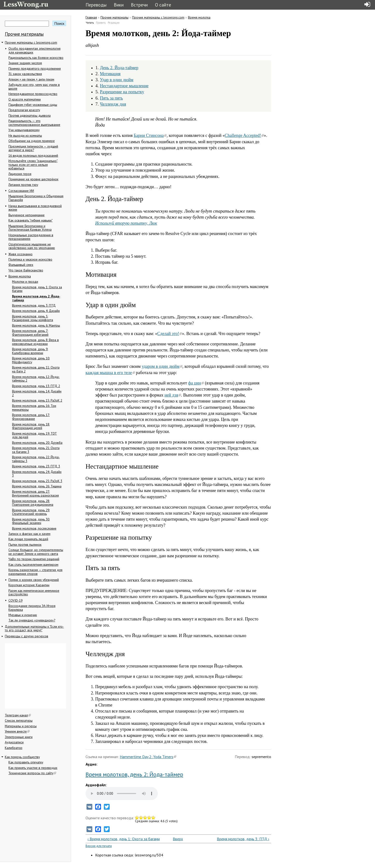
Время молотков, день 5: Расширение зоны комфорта (33, 318)
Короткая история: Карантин (29, 585)
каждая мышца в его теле (110, 373)
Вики (119, 5)
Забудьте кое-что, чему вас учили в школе (34, 87)
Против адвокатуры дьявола (30, 115)
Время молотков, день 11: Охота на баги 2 (36, 369)
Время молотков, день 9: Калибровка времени (30, 351)
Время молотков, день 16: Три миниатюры (34, 408)
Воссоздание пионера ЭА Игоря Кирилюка (32, 608)
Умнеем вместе (17, 731)
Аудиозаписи (14, 742)
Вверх (176, 839)
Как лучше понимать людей (28, 539)
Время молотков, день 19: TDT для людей (34, 435)
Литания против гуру (23, 185)
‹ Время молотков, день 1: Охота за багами (124, 839)
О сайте (163, 5)
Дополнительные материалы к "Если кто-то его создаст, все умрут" (34, 628)
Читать (90, 23)
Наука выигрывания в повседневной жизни (35, 208)
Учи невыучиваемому (24, 130)
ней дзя (173, 395)
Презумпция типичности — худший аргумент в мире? (33, 148)
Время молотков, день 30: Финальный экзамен (31, 521)
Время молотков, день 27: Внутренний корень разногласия (35, 493)
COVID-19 (15, 600)
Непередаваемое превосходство (33, 94)
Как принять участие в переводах (33, 768)
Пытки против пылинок (25, 545)
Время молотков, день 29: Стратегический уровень (31, 512)
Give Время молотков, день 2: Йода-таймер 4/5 (149, 818)
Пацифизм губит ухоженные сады (33, 105)
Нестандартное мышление (124, 86)
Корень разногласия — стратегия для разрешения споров (35, 572)
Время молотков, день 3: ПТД (34, 305)
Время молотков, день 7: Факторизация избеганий (30, 333)
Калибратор (14, 748)
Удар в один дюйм (117, 80)
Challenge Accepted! (244, 135)
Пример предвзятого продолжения (35, 68)
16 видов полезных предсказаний (33, 155)
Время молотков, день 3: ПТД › (243, 839)
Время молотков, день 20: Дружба (37, 443)
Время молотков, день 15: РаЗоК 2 (37, 400)
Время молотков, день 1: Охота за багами (37, 289)
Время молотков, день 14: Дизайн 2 (37, 393)
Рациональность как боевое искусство (36, 58)
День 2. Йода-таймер (119, 68)
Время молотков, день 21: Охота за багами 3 (36, 450)
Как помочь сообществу (22, 757)
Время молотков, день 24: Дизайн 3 (37, 474)
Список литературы (19, 720)
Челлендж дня (113, 104)
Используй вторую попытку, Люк (126, 223)
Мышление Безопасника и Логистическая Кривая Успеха (30, 228)
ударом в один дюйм (162, 366)
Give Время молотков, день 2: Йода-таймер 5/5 (153, 818)
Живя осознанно (20, 254)
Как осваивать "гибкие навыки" (30, 220)
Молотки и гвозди (25, 282)
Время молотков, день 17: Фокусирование (31, 417)
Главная (91, 17)
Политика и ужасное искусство (30, 259)
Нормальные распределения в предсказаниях (31, 237)
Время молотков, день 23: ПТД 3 (36, 466)
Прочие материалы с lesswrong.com (31, 42)
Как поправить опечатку (26, 762)
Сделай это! (170, 334)
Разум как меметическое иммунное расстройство (34, 592)
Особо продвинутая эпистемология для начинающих (34, 50)
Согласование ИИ (21, 191)
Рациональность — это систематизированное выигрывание (34, 123)
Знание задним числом (25, 63)
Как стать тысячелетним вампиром (33, 565)
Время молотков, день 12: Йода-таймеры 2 (36, 379)
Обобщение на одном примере (32, 141)
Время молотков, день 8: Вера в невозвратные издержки (35, 342)
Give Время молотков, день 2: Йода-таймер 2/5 (141, 818)
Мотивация (110, 74)
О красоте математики (25, 99)
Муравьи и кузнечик (23, 615)
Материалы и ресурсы (21, 726)
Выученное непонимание (27, 215)
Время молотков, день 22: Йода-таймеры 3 (36, 459)
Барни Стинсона (150, 135)
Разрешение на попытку (122, 92)
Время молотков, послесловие (34, 528)
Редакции (114, 23)
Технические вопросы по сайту (32, 773)
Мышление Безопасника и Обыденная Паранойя (36, 198)
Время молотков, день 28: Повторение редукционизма (33, 503)
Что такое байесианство (26, 270)
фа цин (196, 383)
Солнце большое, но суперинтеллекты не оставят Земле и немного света (36, 552)
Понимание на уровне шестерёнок (33, 179)
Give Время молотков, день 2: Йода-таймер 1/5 (137, 818)
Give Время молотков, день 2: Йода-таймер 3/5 (145, 818)
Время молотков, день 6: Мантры (36, 325)
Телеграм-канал (18, 715)
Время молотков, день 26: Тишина (37, 486)
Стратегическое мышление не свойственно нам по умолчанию (32, 246)
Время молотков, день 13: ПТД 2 (36, 386)
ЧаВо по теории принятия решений (34, 559)
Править (101, 23)
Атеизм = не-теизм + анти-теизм (31, 79)
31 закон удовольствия (25, 74)
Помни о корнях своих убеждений (34, 580)
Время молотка (20, 276)
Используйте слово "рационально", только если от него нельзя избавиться (33, 165)
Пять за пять (111, 98)
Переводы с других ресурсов (27, 636)
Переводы (96, 5)
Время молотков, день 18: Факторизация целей (31, 426)
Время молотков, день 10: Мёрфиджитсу (31, 360)
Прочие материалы (24, 34)
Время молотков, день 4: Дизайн (36, 311)
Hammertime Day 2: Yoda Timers (148, 757)
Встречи (139, 5)
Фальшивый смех (21, 265)
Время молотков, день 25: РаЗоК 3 (37, 481)
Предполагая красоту (24, 110)
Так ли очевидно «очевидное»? (32, 620)
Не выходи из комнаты (25, 135)
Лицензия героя (20, 174)
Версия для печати (99, 846)
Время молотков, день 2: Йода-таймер (36, 298)
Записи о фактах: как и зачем (29, 534)
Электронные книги (19, 737)
